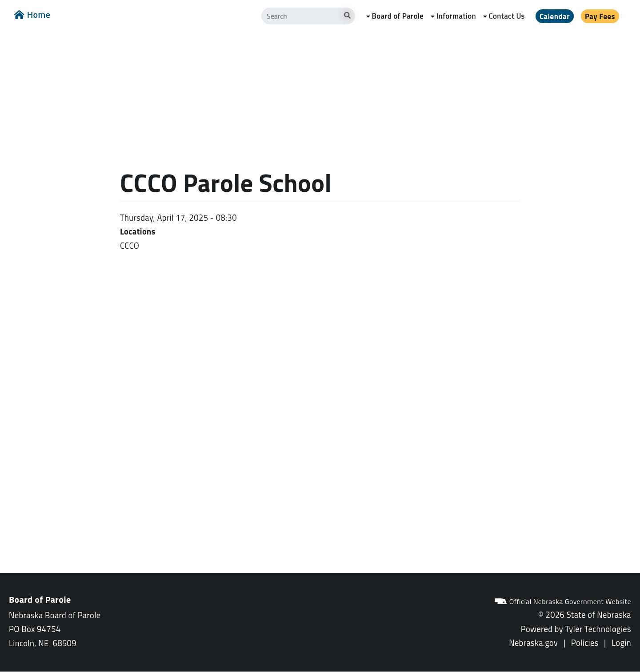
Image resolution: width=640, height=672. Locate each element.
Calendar (555, 16)
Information (456, 16)
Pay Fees (600, 16)
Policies (585, 643)
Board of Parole (398, 16)
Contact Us (507, 16)
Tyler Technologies (598, 629)
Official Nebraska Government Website (563, 601)
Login (621, 643)
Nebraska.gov (533, 643)
